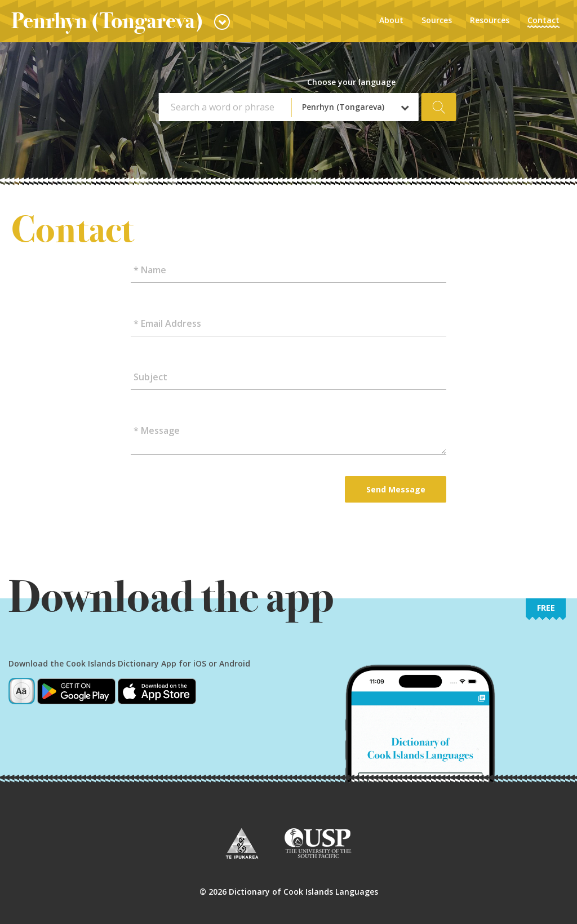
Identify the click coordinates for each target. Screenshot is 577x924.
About (391, 20)
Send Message (396, 489)
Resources (490, 20)
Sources (437, 20)
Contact (543, 20)
